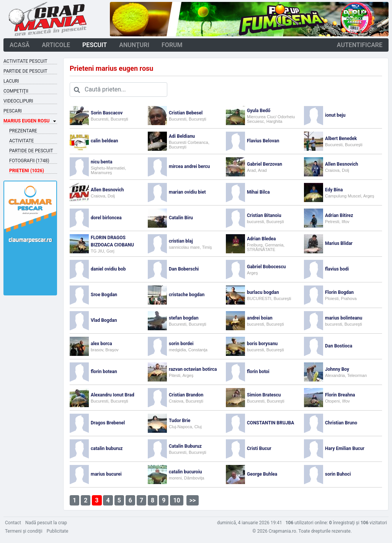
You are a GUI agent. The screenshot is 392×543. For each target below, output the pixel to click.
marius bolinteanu (344, 318)
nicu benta (101, 162)
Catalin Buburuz (185, 446)
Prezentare (23, 131)
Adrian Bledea (261, 239)
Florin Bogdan (339, 292)
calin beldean (105, 141)
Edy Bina (334, 190)
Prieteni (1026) (27, 171)
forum (172, 45)
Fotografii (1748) (29, 161)
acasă (20, 45)
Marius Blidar (339, 243)
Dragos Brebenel (108, 423)
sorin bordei (181, 344)
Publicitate (58, 531)
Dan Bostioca (339, 346)
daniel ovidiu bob (108, 269)
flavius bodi (337, 269)
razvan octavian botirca (193, 369)
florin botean (104, 372)
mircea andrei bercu (189, 166)
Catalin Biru (181, 218)
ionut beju (335, 115)
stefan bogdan (184, 318)
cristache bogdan (187, 295)
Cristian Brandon (186, 395)
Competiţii (16, 91)
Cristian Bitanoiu (264, 215)
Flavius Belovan (263, 141)
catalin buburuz (107, 448)
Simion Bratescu (264, 395)
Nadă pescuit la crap (46, 523)
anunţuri (134, 45)
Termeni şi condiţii (24, 531)
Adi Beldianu (182, 136)
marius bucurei (106, 474)
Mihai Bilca (258, 192)
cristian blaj (181, 241)
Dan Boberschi (184, 269)
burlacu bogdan (263, 292)
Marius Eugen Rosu (26, 121)
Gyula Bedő (259, 111)
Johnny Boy (337, 369)
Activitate (21, 141)
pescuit (95, 45)
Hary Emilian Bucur (345, 448)
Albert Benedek (341, 139)
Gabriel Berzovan (265, 164)
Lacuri (11, 81)
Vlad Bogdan (104, 320)
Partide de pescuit (25, 71)
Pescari (13, 111)
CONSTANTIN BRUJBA (270, 423)
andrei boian (260, 318)
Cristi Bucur (259, 448)
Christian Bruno (341, 423)
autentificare (360, 45)
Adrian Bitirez (339, 215)
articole (56, 45)
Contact (13, 523)
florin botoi (258, 372)
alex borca (101, 344)
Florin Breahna (340, 395)
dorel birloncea (106, 218)
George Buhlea (262, 474)
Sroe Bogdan (104, 295)
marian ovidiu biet (187, 192)
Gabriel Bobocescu (266, 267)
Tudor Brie (180, 421)
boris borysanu (262, 344)
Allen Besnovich (342, 164)
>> (193, 500)
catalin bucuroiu (185, 472)
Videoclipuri (18, 101)
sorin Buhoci (338, 474)
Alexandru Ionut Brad (113, 395)
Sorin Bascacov (107, 113)
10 (176, 500)
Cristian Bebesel (186, 113)
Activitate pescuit (25, 61)
